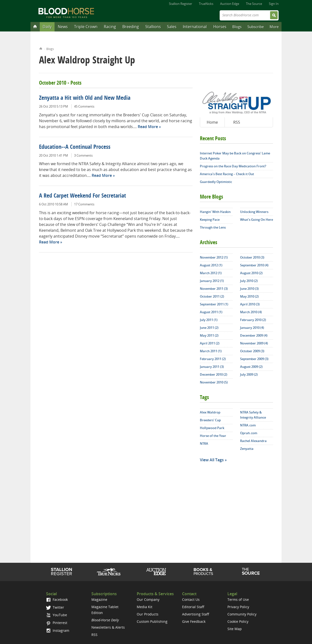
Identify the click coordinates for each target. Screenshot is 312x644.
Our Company (148, 599)
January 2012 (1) (212, 281)
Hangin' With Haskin (215, 212)
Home (41, 48)
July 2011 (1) (209, 320)
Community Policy (242, 614)
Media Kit (145, 607)
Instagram (58, 630)
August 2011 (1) (211, 312)
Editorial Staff (193, 607)
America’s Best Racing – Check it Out (227, 174)
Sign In (274, 4)
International (195, 27)
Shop (203, 572)
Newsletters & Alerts (108, 627)
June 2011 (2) (209, 328)
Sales (172, 27)
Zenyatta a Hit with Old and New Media (85, 98)
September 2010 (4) (254, 265)
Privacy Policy (238, 607)
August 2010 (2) (251, 273)
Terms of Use (238, 599)
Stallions (153, 27)
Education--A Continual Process (75, 147)
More (274, 27)
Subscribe (256, 27)
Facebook (57, 599)
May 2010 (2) (249, 296)
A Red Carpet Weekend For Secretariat (83, 196)
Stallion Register (180, 4)
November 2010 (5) (214, 382)
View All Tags (212, 460)
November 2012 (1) (214, 257)
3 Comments (83, 155)
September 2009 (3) (254, 359)
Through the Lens (213, 227)
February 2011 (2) (213, 359)
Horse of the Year (213, 436)
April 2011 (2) (210, 343)
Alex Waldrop (210, 412)
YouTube (57, 615)
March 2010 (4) (251, 312)
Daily (47, 27)
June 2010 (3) (249, 289)
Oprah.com (249, 433)
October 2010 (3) (252, 257)
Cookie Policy (238, 621)
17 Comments (84, 204)
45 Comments (84, 106)
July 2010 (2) (249, 281)
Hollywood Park (212, 428)
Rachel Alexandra (253, 441)
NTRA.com (248, 425)
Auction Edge (230, 4)
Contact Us (191, 599)
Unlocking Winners (254, 212)
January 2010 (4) (252, 328)
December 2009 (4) (254, 335)
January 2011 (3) (212, 367)
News (63, 27)
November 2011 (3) (214, 289)
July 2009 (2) (249, 374)
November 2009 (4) (254, 343)
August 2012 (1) (211, 265)
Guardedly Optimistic (216, 182)
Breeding (131, 27)
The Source (254, 4)
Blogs (237, 27)
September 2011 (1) (214, 304)
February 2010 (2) (253, 320)
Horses (220, 27)
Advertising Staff (196, 614)
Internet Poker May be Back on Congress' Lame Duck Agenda (235, 156)
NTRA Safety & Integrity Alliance (253, 415)
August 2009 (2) (251, 367)
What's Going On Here (257, 220)
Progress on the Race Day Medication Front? (233, 166)
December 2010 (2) (214, 374)
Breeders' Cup (210, 420)
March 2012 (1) (211, 273)
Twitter (55, 607)
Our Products (148, 614)
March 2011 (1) (211, 351)
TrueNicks (206, 4)
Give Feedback (194, 621)
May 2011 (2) (209, 335)
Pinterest (57, 623)
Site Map (235, 629)
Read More (148, 127)
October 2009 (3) (252, 351)
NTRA (204, 443)
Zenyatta (247, 449)
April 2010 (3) (250, 304)
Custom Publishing (152, 621)
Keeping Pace (210, 220)
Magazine (99, 599)
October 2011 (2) (212, 296)
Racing (110, 27)
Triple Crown (86, 27)
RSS (237, 122)
